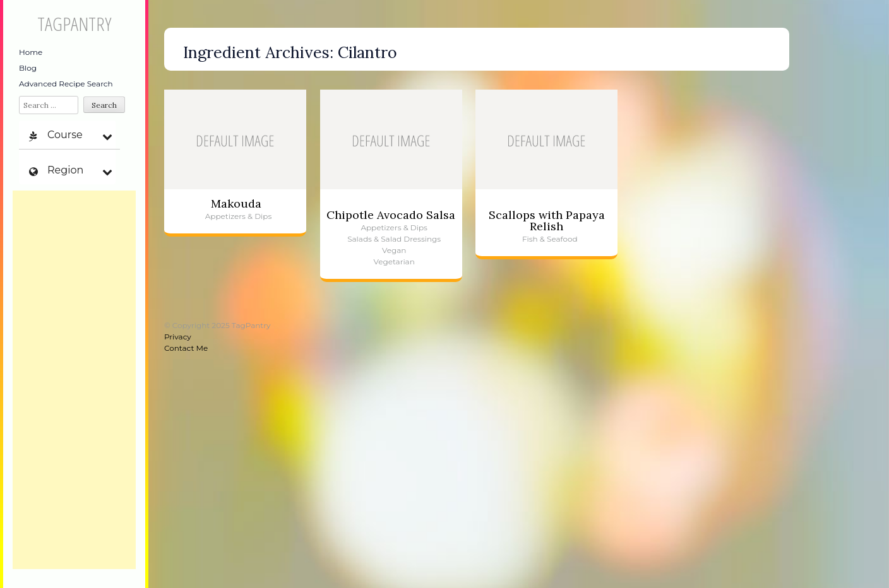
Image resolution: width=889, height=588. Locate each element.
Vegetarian (394, 262)
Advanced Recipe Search (66, 84)
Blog (28, 68)
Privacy (178, 337)
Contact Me (186, 348)
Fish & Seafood (550, 239)
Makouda (236, 203)
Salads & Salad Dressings (394, 239)
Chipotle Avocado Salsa (391, 215)
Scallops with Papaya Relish (547, 220)
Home (31, 52)
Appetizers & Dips (239, 216)
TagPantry (74, 24)
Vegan (394, 250)
